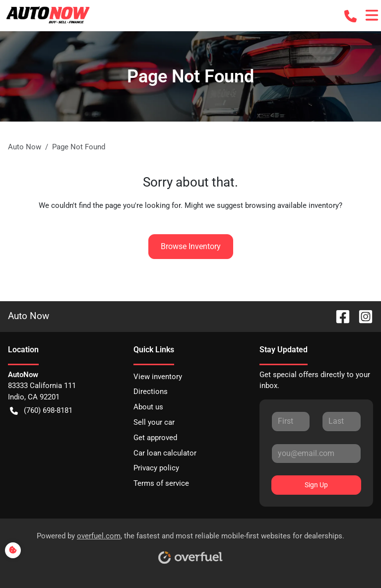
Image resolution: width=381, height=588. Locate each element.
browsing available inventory (292, 205)
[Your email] (316, 454)
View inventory (158, 377)
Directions (151, 392)
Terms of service (161, 483)
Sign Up (316, 485)
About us (148, 407)
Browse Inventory (191, 246)
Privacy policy (156, 468)
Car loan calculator (165, 453)
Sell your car (154, 422)
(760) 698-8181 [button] (41, 411)
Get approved (155, 438)
